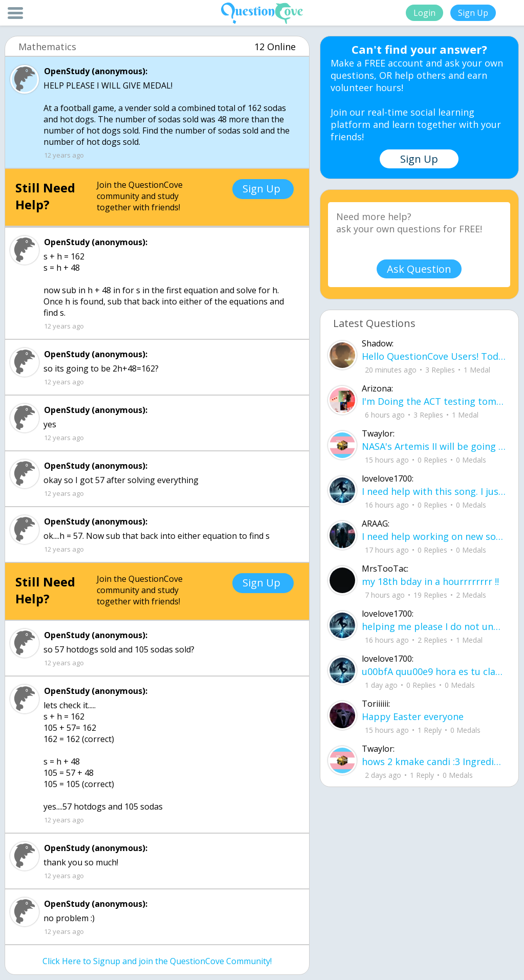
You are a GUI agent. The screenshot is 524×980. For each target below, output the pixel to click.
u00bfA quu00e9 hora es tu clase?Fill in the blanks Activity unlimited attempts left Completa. (434, 671)
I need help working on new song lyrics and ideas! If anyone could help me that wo (434, 536)
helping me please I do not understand (434, 626)
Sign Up (473, 13)
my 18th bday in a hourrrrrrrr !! (430, 581)
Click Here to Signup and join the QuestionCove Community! (157, 961)
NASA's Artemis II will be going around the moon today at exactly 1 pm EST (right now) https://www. (434, 446)
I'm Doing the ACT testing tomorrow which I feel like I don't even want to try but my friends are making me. (434, 401)
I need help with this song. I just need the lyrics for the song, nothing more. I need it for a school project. (434, 491)
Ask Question (419, 269)
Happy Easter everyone (413, 716)
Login (424, 13)
